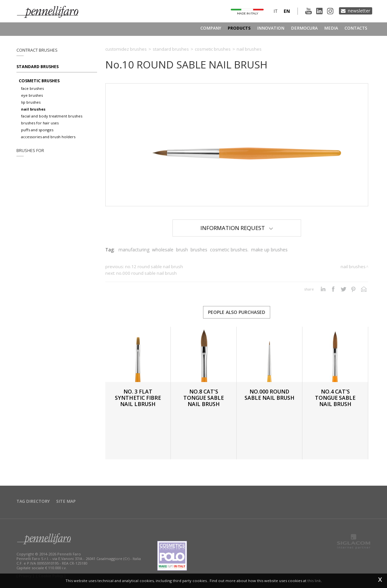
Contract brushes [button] (37, 50)
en (287, 11)
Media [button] (331, 28)
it (276, 11)
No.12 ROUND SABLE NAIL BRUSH (154, 267)
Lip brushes (31, 102)
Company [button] (211, 28)
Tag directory (33, 501)
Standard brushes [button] (38, 67)
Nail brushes (33, 109)
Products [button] (239, 28)
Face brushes (32, 88)
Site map (66, 501)
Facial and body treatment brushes (52, 116)
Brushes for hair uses (40, 123)
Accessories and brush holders (48, 137)
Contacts (356, 28)
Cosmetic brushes (39, 81)
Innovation (271, 28)
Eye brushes (32, 95)
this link (314, 581)
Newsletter (359, 11)
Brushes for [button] (30, 151)
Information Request (237, 228)
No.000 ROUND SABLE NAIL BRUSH (146, 273)
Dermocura (304, 28)
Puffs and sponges (37, 130)
